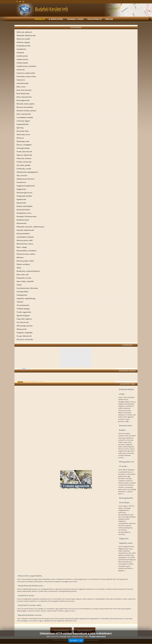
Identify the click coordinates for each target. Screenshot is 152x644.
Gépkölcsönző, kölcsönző (25, 179)
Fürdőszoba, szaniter (24, 169)
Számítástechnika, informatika (27, 288)
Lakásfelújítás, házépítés (25, 237)
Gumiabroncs (21, 182)
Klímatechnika (22, 223)
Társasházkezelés (23, 305)
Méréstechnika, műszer (25, 244)
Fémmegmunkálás (23, 148)
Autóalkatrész (22, 49)
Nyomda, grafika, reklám (25, 261)
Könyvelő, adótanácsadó (25, 230)
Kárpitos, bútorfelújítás (25, 206)
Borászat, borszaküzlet (25, 107)
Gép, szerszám (22, 175)
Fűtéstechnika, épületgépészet (27, 172)
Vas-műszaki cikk (23, 322)
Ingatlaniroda (21, 199)
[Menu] (149, 19)
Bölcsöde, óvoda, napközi (26, 104)
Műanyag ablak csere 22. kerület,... (127, 464)
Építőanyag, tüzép (23, 141)
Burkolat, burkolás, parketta (26, 111)
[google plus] (23, 2)
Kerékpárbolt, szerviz (24, 213)
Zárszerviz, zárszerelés (25, 339)
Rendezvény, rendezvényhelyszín (28, 271)
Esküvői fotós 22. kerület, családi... (30, 605)
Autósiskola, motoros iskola (26, 76)
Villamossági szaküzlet (25, 326)
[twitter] (20, 2)
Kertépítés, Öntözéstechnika (27, 216)
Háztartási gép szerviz (24, 193)
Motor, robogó (22, 247)
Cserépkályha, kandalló (25, 117)
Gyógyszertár (21, 189)
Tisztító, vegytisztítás (24, 312)
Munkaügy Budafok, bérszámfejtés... (126, 500)
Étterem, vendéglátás (24, 145)
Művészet (20, 257)
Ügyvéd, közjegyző (23, 315)
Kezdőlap (40, 19)
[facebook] (17, 2)
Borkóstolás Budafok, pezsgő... (127, 392)
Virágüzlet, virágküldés (25, 333)
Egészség (20, 128)
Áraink (109, 19)
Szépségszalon (22, 295)
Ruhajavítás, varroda (24, 278)
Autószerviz (21, 80)
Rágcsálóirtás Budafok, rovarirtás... (30, 615)
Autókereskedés (22, 63)
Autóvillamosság (22, 83)
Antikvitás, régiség (23, 42)
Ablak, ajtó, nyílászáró (24, 32)
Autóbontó (20, 53)
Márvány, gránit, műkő (25, 240)
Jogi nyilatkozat (85, 631)
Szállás (19, 285)
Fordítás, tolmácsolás (24, 162)
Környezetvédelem (23, 234)
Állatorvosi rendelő (23, 39)
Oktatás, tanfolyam (23, 264)
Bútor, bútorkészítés (24, 114)
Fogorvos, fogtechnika (24, 155)
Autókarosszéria (22, 59)
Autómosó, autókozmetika (26, 73)
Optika (19, 268)
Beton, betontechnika (24, 97)
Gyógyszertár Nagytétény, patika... (126, 541)
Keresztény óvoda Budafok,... (125, 428)
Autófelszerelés (22, 56)
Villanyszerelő (22, 329)
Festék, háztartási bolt (24, 152)
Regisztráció (95, 19)
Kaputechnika (21, 203)
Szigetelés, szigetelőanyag (26, 298)
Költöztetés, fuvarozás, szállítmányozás (30, 227)
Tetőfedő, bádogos (23, 309)
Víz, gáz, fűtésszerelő (24, 336)
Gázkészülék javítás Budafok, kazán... (31, 586)
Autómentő (21, 70)
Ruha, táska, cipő (23, 275)
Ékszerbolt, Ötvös (23, 131)
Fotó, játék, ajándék (23, 165)
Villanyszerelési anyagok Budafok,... (30, 576)
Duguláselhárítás (23, 124)
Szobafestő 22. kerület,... (27, 595)
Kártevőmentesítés (23, 210)
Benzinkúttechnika (23, 94)
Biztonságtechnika (23, 100)
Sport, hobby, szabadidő (25, 281)
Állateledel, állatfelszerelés (26, 35)
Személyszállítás (22, 292)
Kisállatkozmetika (23, 220)
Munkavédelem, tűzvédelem (27, 251)
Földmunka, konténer (24, 158)
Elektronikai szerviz (23, 135)
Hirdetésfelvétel (61, 631)
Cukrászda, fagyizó (23, 121)
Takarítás (20, 302)
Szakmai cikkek (75, 19)
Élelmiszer (20, 138)
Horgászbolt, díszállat (24, 196)
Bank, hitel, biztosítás (24, 90)
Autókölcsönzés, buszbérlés (26, 66)
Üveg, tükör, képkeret (24, 319)
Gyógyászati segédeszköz (26, 186)
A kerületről (56, 19)
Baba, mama (21, 87)
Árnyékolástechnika (24, 46)
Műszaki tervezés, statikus (26, 254)
